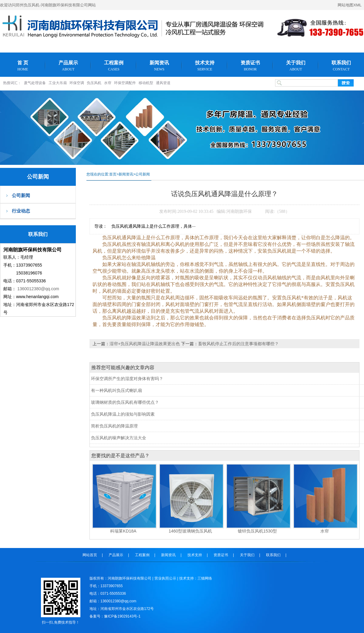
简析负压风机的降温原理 (114, 426)
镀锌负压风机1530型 (257, 531)
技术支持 (205, 66)
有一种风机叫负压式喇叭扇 (116, 390)
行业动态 (21, 211)
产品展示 (68, 66)
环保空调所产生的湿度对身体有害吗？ (127, 379)
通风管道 (163, 83)
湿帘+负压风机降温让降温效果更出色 (145, 344)
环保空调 (77, 83)
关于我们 (296, 66)
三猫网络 (205, 578)
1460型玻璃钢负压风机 (190, 531)
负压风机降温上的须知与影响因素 (123, 414)
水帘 (108, 83)
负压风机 (94, 83)
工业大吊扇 (58, 83)
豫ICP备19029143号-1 (122, 616)
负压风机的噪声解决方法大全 (119, 438)
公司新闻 (21, 195)
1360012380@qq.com (38, 289)
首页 (113, 174)
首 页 (23, 66)
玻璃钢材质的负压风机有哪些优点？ (125, 402)
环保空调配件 (125, 83)
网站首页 (90, 555)
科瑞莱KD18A (123, 531)
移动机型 (146, 83)
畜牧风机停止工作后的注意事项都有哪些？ (238, 344)
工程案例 (114, 66)
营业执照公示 (165, 578)
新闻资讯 (159, 66)
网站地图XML (350, 5)
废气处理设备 (35, 83)
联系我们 (341, 66)
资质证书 (250, 66)
